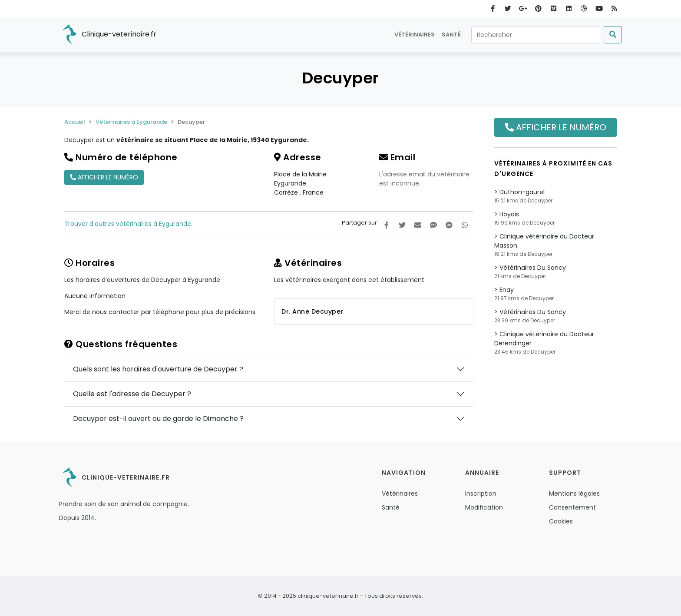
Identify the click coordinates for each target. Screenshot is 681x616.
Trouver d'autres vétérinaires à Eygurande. (128, 224)
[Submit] (613, 35)
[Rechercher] (536, 35)
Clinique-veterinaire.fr (108, 35)
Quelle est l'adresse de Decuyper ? (132, 394)
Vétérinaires (415, 35)
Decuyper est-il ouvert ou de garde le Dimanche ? (158, 419)
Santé (451, 35)
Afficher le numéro (104, 177)
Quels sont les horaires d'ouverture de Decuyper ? (158, 369)
